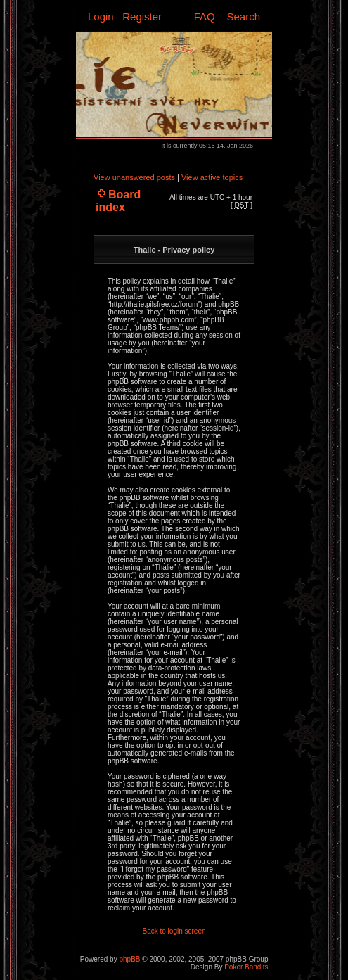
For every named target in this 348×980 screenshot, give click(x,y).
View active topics (212, 177)
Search (243, 17)
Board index (118, 201)
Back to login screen (174, 931)
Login (101, 17)
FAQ (205, 17)
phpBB (129, 959)
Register (142, 17)
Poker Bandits (246, 967)
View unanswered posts (134, 177)
